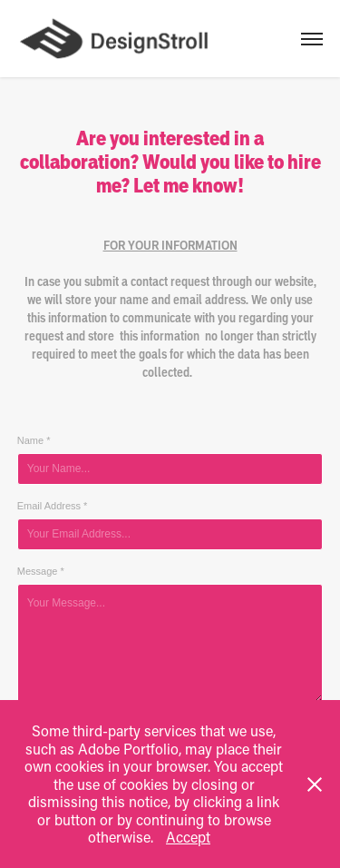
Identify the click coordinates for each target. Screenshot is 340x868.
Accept (188, 837)
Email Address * (53, 506)
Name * (34, 440)
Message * (41, 571)
